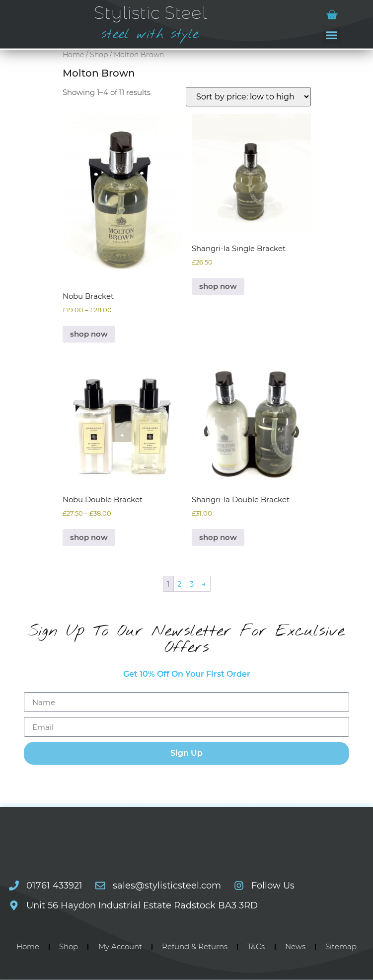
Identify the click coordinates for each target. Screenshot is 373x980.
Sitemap (341, 946)
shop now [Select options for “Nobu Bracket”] (89, 334)
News (295, 946)
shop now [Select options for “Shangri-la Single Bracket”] (218, 286)
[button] (332, 35)
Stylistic (150, 14)
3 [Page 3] (192, 584)
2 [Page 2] (180, 584)
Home (73, 55)
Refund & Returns (195, 946)
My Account (120, 946)
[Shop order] (248, 97)
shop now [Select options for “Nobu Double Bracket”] (89, 537)
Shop (99, 55)
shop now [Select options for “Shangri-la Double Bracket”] (218, 537)
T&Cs (256, 946)
